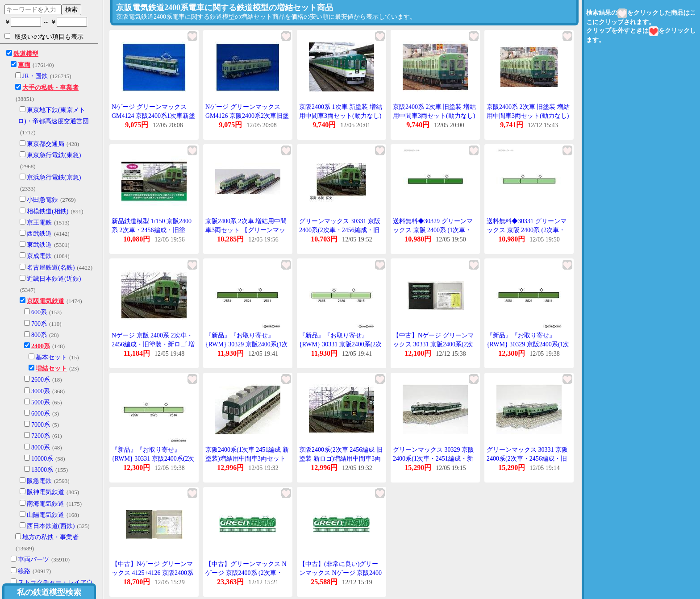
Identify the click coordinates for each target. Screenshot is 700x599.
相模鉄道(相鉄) (48, 211)
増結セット (51, 368)
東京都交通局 (46, 144)
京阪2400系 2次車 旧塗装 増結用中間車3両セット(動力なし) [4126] (434, 116)
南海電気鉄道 (46, 504)
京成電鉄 (39, 256)
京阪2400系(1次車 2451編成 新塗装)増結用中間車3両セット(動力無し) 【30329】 (247, 458)
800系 (39, 335)
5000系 (41, 402)
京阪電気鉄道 (46, 301)
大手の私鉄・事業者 (50, 88)
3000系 (41, 391)
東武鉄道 (39, 245)
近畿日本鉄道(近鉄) (54, 279)
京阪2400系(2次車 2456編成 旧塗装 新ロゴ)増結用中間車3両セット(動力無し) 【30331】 (341, 458)
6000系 (41, 414)
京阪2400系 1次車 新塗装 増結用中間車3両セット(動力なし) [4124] (341, 116)
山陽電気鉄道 (46, 515)
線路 (24, 571)
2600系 (41, 380)
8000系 (41, 447)
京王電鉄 (39, 223)
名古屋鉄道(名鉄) (51, 268)
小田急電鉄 (42, 200)
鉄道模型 (26, 54)
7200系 (41, 436)
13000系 (42, 470)
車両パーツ (33, 559)
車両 (24, 65)
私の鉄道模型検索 (49, 592)
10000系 (42, 459)
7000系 (41, 425)
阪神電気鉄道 (46, 492)
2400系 (41, 346)
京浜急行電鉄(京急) (54, 177)
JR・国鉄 (35, 76)
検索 (71, 9)
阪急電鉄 (39, 481)
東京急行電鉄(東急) (54, 155)
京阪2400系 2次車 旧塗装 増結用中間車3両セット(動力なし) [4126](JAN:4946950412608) (528, 116)
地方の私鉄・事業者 (50, 537)
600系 (39, 312)
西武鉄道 (39, 234)
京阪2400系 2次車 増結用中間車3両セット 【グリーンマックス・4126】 (246, 230)
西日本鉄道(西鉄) (51, 526)
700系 (39, 324)
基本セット (51, 357)
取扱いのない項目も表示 (44, 37)
